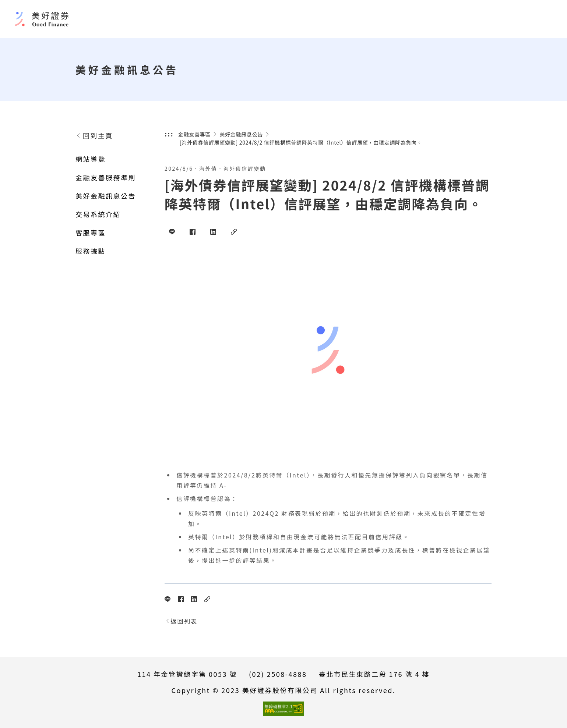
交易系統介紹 (98, 214)
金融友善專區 (194, 134)
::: (169, 134)
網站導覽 (91, 159)
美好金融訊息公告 (106, 196)
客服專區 (91, 232)
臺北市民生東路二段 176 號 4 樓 (374, 674)
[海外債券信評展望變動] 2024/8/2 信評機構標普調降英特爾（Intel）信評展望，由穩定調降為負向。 (301, 142)
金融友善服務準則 (106, 177)
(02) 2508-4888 (278, 674)
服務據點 (91, 251)
